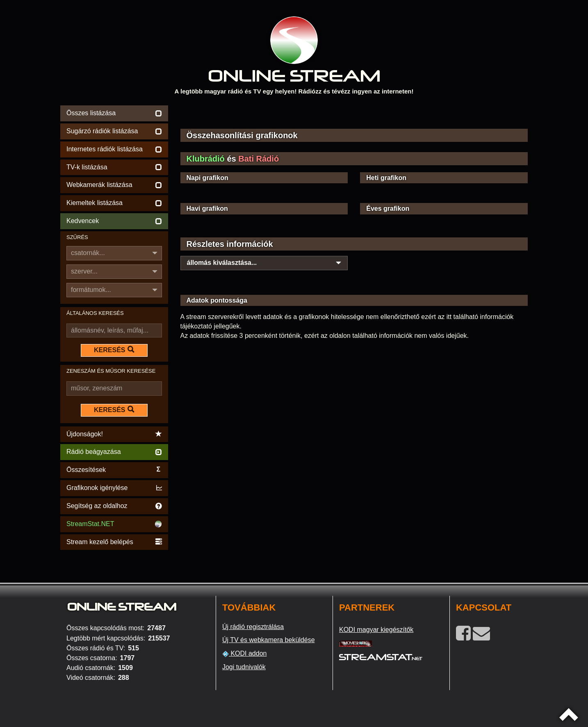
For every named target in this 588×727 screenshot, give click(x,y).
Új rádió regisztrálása (253, 627)
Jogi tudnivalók (244, 667)
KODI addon (245, 654)
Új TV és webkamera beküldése (269, 640)
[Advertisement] (354, 116)
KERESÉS (114, 350)
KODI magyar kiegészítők (376, 630)
